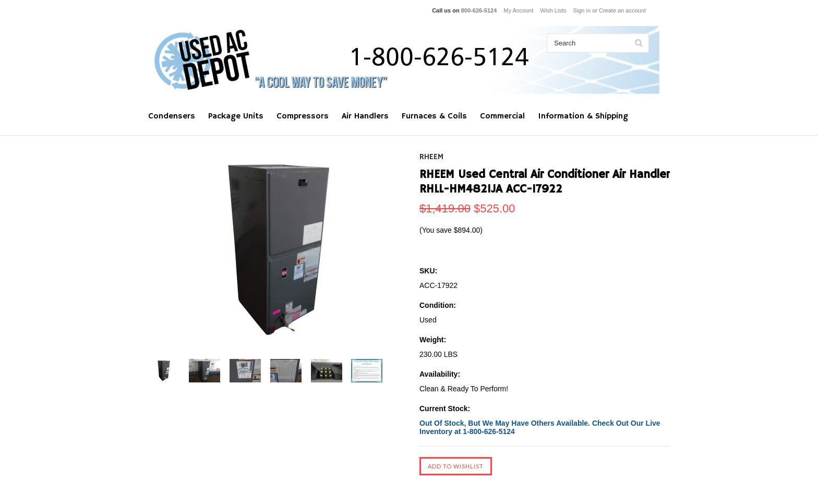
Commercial (502, 116)
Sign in (582, 10)
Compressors (303, 116)
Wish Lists (553, 10)
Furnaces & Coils (434, 116)
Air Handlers (365, 116)
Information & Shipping (583, 116)
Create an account (622, 10)
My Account (518, 10)
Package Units (236, 116)
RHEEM (431, 157)
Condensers (172, 116)
